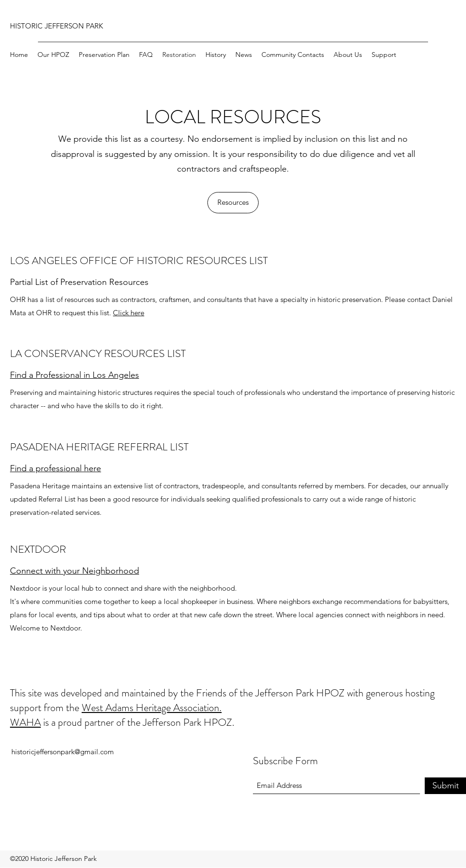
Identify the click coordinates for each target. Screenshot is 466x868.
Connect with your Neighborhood (75, 571)
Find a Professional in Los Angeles (75, 375)
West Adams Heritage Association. (152, 708)
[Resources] (233, 203)
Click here (129, 313)
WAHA (25, 722)
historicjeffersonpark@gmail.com (63, 752)
